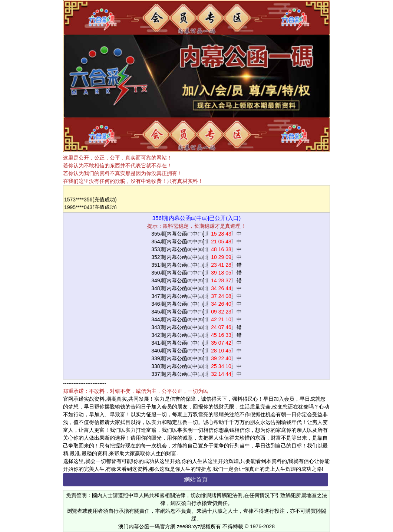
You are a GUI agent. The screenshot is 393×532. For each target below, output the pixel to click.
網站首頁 (196, 480)
